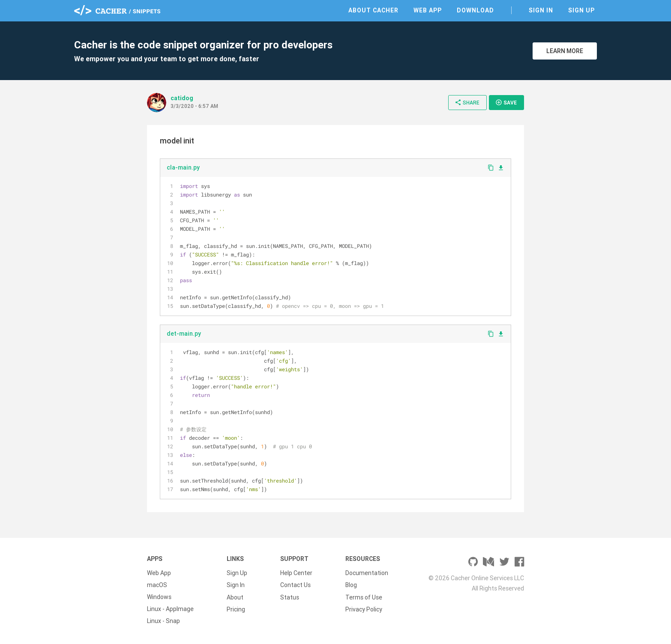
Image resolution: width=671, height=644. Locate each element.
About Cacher (373, 10)
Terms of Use (364, 597)
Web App (428, 10)
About (235, 597)
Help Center (296, 573)
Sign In (541, 10)
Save (506, 102)
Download (475, 10)
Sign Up (581, 10)
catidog (182, 98)
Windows (159, 597)
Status (290, 597)
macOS (157, 585)
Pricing (236, 609)
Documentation (367, 573)
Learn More (565, 51)
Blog (351, 585)
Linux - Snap (163, 621)
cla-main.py (183, 167)
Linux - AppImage (170, 609)
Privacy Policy (364, 609)
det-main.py (184, 334)
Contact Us (295, 585)
